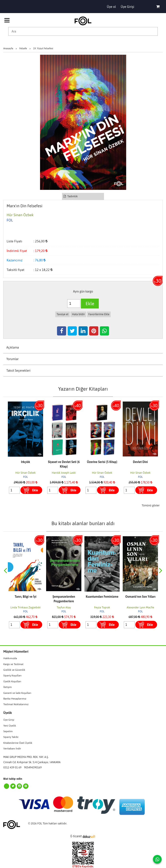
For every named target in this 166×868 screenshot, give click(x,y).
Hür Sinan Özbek (26, 473)
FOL (25, 477)
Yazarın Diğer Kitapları (83, 389)
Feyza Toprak (102, 607)
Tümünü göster (151, 505)
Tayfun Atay (64, 607)
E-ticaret (76, 836)
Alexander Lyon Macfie (140, 607)
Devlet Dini (140, 462)
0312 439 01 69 (12, 767)
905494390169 (33, 767)
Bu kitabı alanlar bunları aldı (83, 523)
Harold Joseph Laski (64, 473)
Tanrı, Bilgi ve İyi (25, 597)
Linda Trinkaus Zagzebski (26, 607)
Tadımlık (71, 196)
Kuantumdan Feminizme (102, 597)
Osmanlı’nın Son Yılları (140, 597)
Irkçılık (25, 462)
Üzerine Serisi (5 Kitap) (102, 462)
